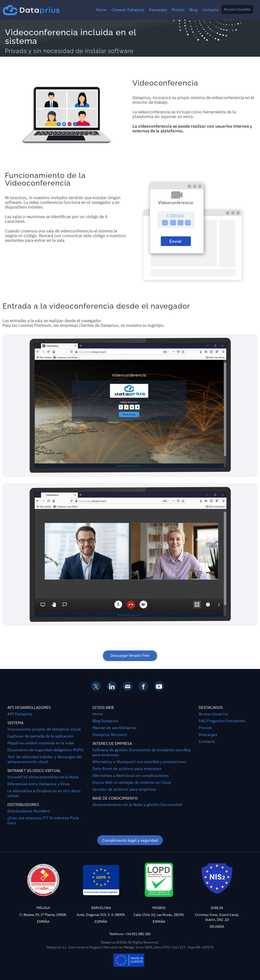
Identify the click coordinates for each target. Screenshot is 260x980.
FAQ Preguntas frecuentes (222, 721)
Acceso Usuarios (237, 9)
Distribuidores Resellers (29, 811)
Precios (178, 10)
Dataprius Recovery (110, 735)
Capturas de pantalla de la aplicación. (41, 736)
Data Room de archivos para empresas (127, 769)
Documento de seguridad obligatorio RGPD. (46, 750)
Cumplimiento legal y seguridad (130, 840)
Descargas (158, 10)
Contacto (210, 10)
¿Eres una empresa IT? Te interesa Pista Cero (43, 820)
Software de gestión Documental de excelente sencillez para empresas (141, 752)
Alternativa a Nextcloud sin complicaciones (131, 775)
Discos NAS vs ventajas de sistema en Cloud (132, 782)
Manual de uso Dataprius (114, 728)
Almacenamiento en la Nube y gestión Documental (137, 805)
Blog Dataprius (105, 721)
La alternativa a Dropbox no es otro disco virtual (44, 793)
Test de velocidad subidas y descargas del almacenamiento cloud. (45, 759)
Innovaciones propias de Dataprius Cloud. (44, 729)
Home (101, 10)
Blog (193, 10)
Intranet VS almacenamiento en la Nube (43, 777)
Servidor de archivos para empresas (124, 789)
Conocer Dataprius (128, 10)
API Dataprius (20, 714)
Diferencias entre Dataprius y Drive (39, 784)
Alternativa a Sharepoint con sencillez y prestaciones (139, 762)
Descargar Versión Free (130, 656)
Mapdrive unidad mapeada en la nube (41, 743)
